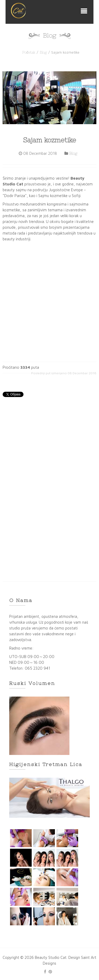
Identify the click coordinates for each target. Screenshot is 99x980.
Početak (29, 52)
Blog (43, 52)
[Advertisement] (49, 458)
